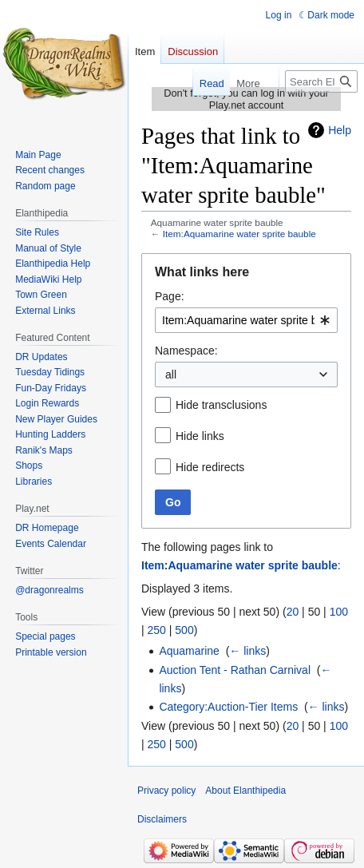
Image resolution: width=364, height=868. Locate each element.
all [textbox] (171, 375)
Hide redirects (210, 467)
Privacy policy (166, 791)
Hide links (200, 436)
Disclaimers (162, 819)
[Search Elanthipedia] (321, 81)
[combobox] (246, 320)
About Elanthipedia (245, 791)
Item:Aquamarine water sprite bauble (239, 234)
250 (157, 630)
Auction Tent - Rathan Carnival (235, 670)
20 (293, 612)
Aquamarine (189, 651)
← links (247, 651)
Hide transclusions (221, 405)
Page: (170, 296)
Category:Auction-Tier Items (228, 707)
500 (184, 630)
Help (340, 130)
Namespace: (186, 351)
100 (339, 612)
